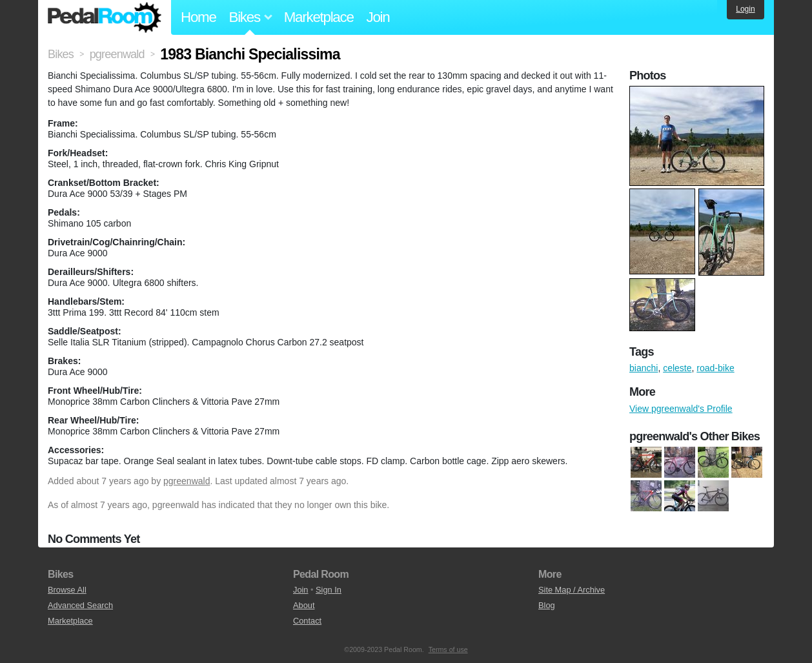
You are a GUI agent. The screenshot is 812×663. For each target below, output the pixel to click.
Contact (307, 621)
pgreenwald (187, 481)
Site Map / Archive (572, 590)
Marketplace (319, 17)
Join (378, 17)
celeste (677, 368)
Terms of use (448, 649)
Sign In (329, 590)
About (304, 605)
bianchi (644, 368)
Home (198, 17)
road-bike (715, 368)
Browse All (67, 590)
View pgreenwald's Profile (681, 409)
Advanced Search (80, 605)
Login (745, 9)
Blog (547, 605)
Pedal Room (105, 17)
